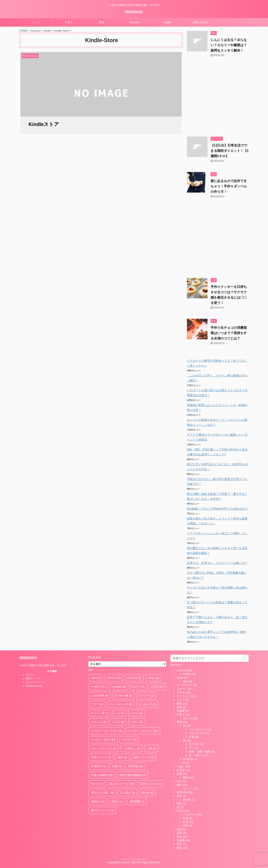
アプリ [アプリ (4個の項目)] (97, 704)
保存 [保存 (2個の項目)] (122, 757)
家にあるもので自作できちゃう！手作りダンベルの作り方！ (229, 186)
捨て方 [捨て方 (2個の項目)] (97, 784)
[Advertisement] (218, 98)
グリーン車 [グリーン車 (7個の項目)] (100, 713)
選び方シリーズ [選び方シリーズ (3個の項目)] (102, 810)
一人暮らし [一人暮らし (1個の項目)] (132, 749)
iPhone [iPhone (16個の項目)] (114, 678)
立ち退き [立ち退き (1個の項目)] (128, 793)
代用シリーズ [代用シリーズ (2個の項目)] (101, 757)
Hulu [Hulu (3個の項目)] (96, 678)
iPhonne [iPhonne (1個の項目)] (134, 678)
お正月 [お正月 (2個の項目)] (157, 687)
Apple (167, 22)
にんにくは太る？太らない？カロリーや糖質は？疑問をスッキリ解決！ (229, 45)
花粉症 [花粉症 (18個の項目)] (98, 802)
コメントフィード (35, 682)
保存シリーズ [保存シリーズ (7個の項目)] (143, 757)
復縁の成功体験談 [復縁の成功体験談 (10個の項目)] (133, 775)
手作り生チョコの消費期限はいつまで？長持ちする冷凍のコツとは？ (229, 333)
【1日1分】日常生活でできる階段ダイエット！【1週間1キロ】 (230, 151)
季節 (102, 22)
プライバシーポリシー (134, 859)
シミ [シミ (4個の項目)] (120, 713)
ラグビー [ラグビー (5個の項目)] (129, 740)
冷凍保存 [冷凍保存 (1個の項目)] (98, 766)
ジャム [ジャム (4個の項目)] (137, 713)
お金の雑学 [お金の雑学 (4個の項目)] (100, 695)
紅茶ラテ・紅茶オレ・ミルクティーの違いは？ (217, 563)
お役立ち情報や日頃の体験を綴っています (43, 665)
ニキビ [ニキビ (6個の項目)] (118, 722)
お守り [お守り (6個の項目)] (138, 687)
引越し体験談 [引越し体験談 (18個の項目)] (102, 775)
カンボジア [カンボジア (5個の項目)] (147, 704)
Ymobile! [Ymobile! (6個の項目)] (119, 687)
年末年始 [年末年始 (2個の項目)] (135, 766)
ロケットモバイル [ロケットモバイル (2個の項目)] (104, 749)
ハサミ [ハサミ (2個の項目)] (137, 722)
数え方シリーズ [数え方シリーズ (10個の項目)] (122, 784)
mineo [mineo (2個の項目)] (153, 678)
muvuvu (134, 12)
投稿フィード (33, 679)
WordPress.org (34, 686)
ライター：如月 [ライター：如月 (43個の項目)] (103, 740)
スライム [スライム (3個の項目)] (98, 722)
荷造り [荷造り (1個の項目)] (117, 802)
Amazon (135, 22)
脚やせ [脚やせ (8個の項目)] (147, 793)
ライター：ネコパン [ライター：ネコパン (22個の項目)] (143, 731)
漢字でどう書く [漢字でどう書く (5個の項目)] (102, 793)
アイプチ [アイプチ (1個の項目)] (146, 695)
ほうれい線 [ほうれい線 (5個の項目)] (124, 695)
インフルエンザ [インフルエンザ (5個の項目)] (121, 704)
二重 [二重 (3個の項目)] (151, 749)
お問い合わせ (200, 22)
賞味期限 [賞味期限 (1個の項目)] (137, 802)
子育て (69, 22)
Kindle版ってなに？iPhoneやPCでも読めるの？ (218, 509)
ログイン (30, 675)
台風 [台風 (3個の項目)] (117, 766)
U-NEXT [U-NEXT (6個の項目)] (98, 687)
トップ (36, 22)
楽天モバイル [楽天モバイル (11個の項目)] (151, 784)
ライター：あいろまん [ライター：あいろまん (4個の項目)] (106, 731)
